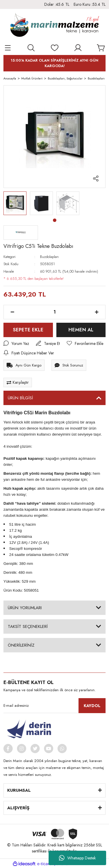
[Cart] (101, 48)
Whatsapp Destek (77, 858)
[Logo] (54, 26)
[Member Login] (78, 48)
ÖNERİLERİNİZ (21, 645)
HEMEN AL (81, 330)
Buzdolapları (49, 257)
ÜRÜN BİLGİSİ (20, 398)
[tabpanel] (15, 203)
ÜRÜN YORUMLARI (25, 608)
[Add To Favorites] (85, 344)
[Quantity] (54, 312)
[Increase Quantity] (97, 312)
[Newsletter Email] (54, 706)
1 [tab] (55, 220)
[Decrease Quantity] (12, 312)
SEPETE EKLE (28, 330)
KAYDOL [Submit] (92, 706)
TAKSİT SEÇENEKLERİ (28, 626)
